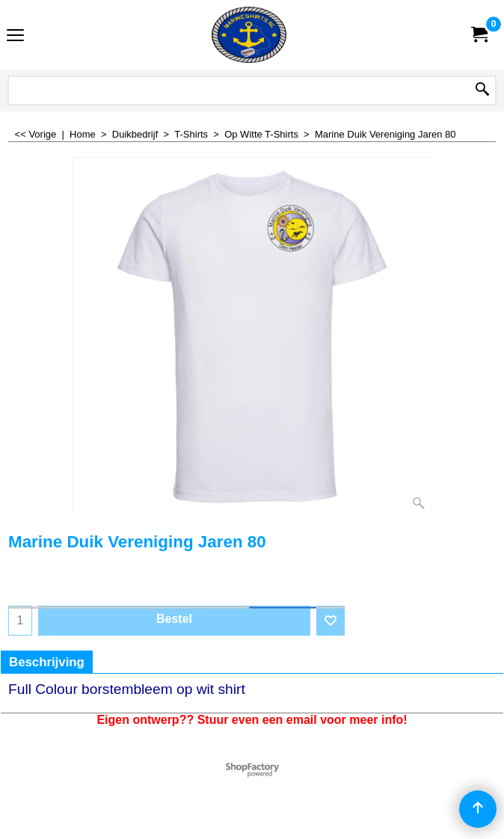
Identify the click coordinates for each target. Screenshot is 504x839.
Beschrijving (47, 662)
